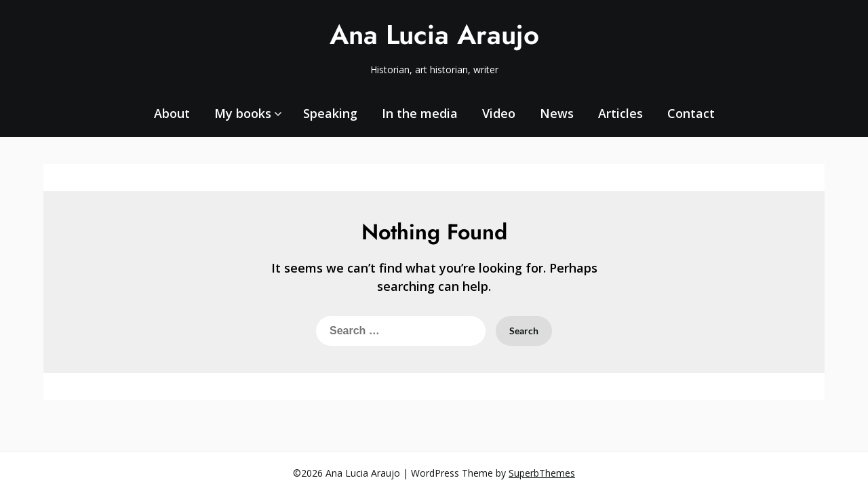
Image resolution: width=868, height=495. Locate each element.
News (557, 113)
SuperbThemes (542, 473)
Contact (691, 113)
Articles (620, 113)
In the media (420, 113)
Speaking (330, 113)
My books (243, 113)
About (172, 113)
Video (499, 113)
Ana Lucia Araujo (434, 35)
